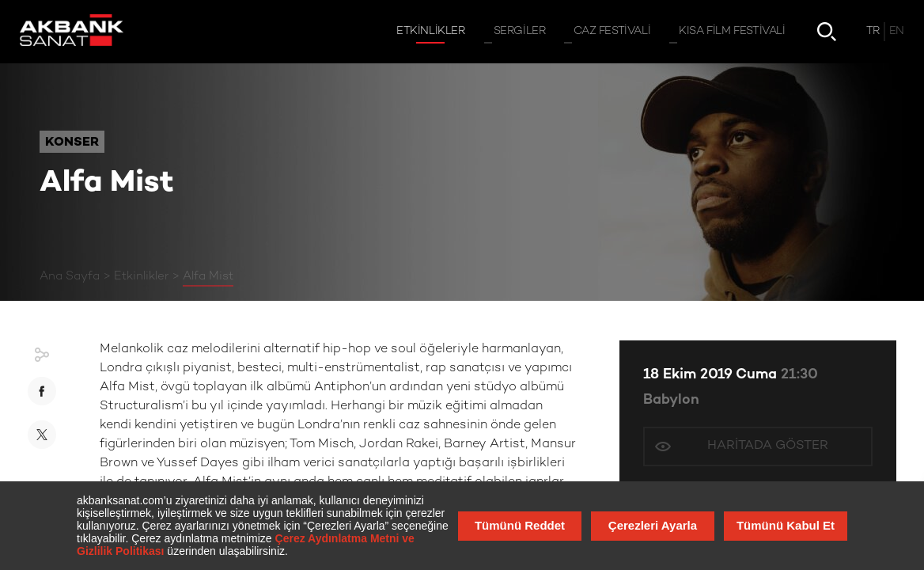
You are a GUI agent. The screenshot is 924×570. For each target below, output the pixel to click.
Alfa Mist (208, 276)
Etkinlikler (141, 276)
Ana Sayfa (70, 276)
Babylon (671, 400)
